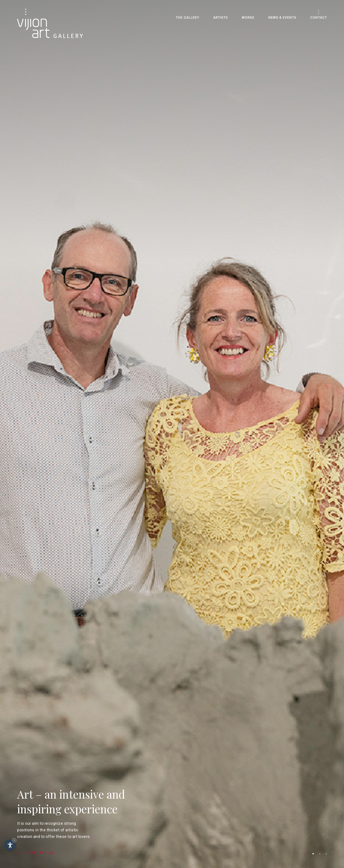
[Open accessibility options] (10, 845)
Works (248, 18)
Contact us (36, 853)
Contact (319, 18)
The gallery (187, 18)
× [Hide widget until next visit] (14, 840)
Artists (220, 18)
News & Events (282, 18)
